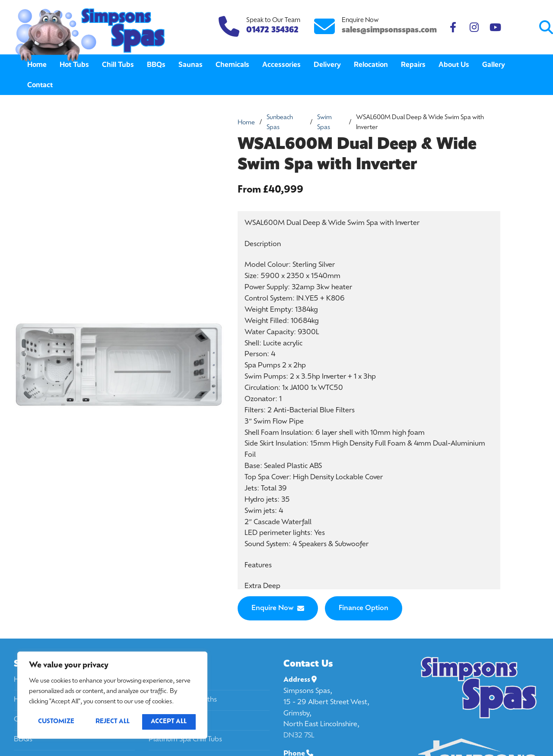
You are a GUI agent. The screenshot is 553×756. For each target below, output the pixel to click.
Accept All (169, 722)
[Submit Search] (510, 27)
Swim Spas (324, 123)
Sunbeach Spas (280, 123)
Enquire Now (278, 608)
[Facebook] (453, 27)
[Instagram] (474, 27)
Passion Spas (169, 720)
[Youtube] (495, 27)
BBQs (23, 740)
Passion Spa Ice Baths (183, 700)
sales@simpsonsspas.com (389, 30)
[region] (112, 695)
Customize (56, 722)
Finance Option (364, 608)
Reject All (113, 722)
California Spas (172, 680)
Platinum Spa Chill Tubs (185, 740)
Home (246, 123)
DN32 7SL (299, 736)
